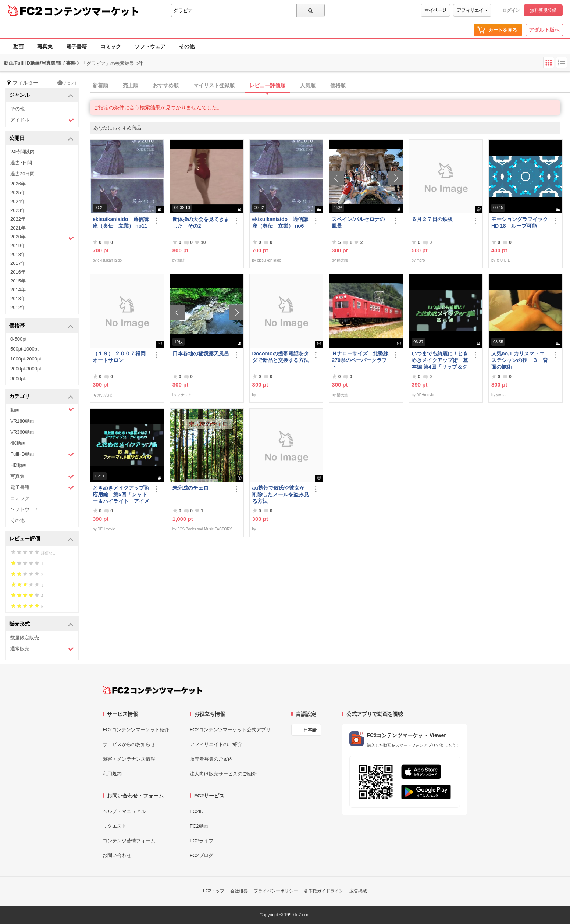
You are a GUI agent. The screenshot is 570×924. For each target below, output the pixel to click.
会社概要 (239, 891)
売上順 (131, 85)
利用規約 (112, 774)
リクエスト (115, 826)
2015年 (18, 281)
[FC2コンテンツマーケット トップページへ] (152, 690)
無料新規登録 (543, 10)
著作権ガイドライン (324, 891)
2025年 (18, 193)
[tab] (330, 86)
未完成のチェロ (190, 488)
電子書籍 (76, 46)
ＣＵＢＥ (503, 260)
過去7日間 (21, 163)
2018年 (18, 254)
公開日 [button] (41, 138)
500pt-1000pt (24, 349)
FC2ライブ (202, 841)
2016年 (18, 272)
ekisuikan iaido (110, 260)
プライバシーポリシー (276, 891)
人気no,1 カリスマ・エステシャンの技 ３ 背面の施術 (520, 360)
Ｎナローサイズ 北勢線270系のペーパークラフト (360, 360)
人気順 (308, 85)
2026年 (18, 184)
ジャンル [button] (41, 95)
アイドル (42, 120)
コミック (111, 46)
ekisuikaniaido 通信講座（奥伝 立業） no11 (121, 223)
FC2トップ (214, 891)
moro (421, 260)
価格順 (338, 85)
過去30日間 (22, 174)
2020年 (42, 238)
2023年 (18, 210)
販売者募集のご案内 (211, 759)
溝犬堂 (342, 395)
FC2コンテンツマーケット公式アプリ (230, 730)
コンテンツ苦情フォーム (129, 841)
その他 (187, 46)
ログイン (511, 10)
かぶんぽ (105, 395)
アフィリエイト (472, 10)
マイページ (435, 10)
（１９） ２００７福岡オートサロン (119, 357)
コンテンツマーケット (92, 11)
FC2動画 (199, 826)
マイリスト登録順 (214, 85)
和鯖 (181, 260)
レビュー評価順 (267, 85)
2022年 (18, 219)
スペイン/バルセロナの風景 (358, 223)
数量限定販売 (25, 638)
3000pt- (18, 379)
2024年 (18, 201)
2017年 (18, 263)
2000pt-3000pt (26, 369)
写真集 (45, 46)
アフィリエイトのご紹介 (216, 744)
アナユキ (185, 395)
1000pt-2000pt (26, 359)
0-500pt (18, 339)
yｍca (501, 395)
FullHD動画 (42, 454)
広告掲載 (358, 891)
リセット (67, 83)
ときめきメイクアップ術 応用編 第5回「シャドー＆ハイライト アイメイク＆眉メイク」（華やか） (121, 495)
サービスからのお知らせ (129, 744)
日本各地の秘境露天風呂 (201, 353)
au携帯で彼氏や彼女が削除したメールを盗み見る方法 (281, 494)
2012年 (18, 307)
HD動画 (19, 465)
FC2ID (197, 811)
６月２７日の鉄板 (432, 219)
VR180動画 (22, 421)
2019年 (18, 246)
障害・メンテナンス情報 (129, 759)
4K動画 (18, 443)
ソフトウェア (150, 46)
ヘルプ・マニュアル (124, 811)
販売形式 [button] (41, 624)
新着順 (100, 85)
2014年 (18, 290)
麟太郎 (342, 260)
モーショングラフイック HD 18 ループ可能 (520, 223)
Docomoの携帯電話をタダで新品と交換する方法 (281, 357)
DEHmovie (425, 395)
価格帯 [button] (41, 326)
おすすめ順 (166, 85)
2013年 (18, 298)
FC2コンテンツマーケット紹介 (136, 730)
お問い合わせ (117, 855)
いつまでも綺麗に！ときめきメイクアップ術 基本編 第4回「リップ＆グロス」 (440, 360)
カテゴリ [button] (41, 397)
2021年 (18, 228)
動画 (18, 46)
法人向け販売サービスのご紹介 (223, 774)
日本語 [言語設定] (310, 730)
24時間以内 (22, 152)
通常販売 (42, 649)
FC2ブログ (202, 855)
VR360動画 (22, 432)
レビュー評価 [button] (41, 539)
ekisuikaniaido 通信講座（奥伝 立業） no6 (280, 223)
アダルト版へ (544, 30)
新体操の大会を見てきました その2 (201, 223)
